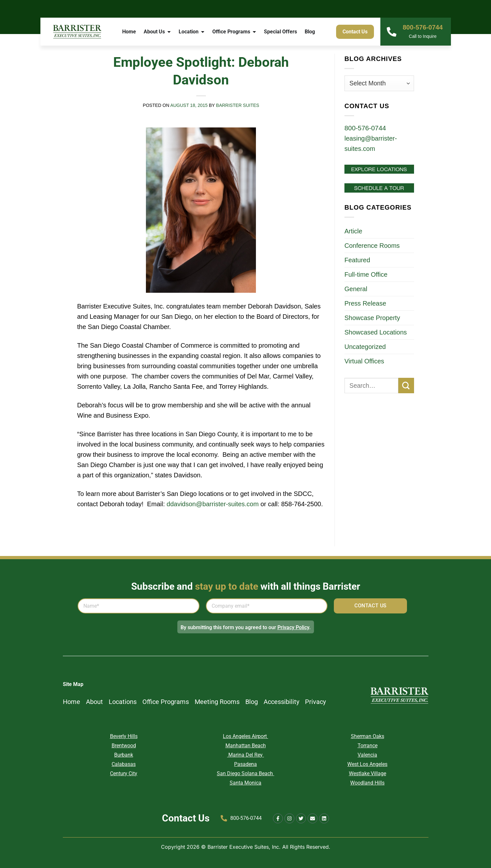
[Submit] (406, 386)
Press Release (365, 303)
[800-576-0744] (392, 32)
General (356, 289)
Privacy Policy (293, 627)
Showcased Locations (376, 332)
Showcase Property (372, 318)
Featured (357, 260)
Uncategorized (365, 347)
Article (353, 231)
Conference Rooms (372, 246)
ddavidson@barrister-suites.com (213, 504)
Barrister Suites (238, 105)
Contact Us (186, 818)
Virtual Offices (364, 361)
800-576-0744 (423, 27)
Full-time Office (366, 274)
